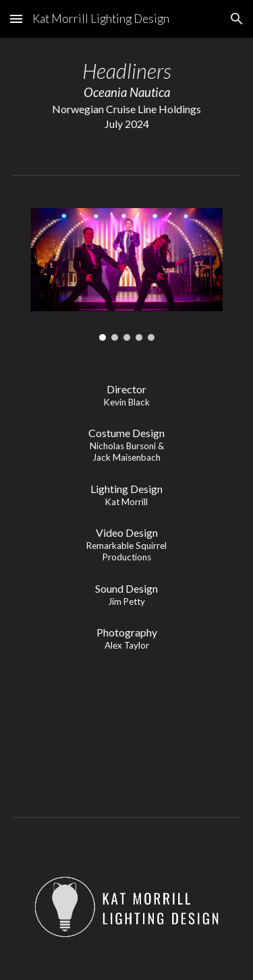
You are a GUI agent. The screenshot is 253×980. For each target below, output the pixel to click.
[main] (127, 95)
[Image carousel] (127, 274)
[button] (16, 19)
